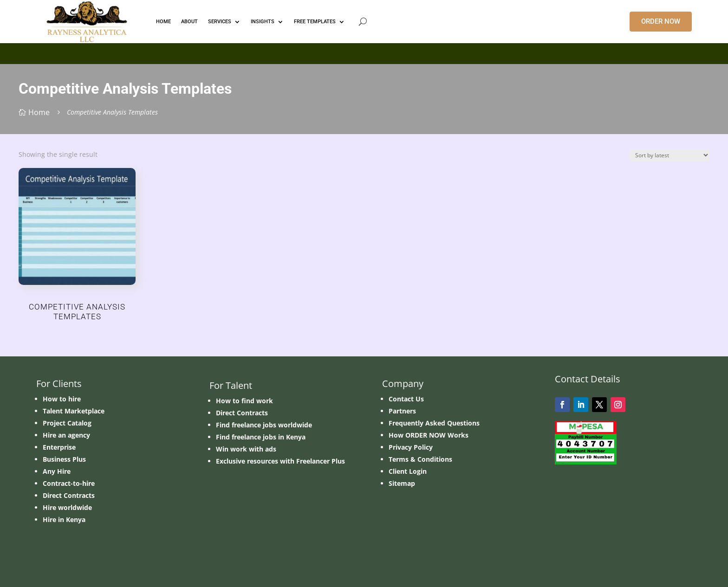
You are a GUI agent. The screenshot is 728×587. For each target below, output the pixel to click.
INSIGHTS (263, 22)
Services (220, 22)
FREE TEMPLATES (315, 22)
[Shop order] (669, 155)
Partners (402, 411)
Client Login (408, 471)
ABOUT (189, 22)
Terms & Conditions (420, 459)
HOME (163, 22)
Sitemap (402, 483)
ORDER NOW (661, 21)
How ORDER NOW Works (429, 435)
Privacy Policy (411, 447)
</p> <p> (364, 52)
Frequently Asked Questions (434, 423)
